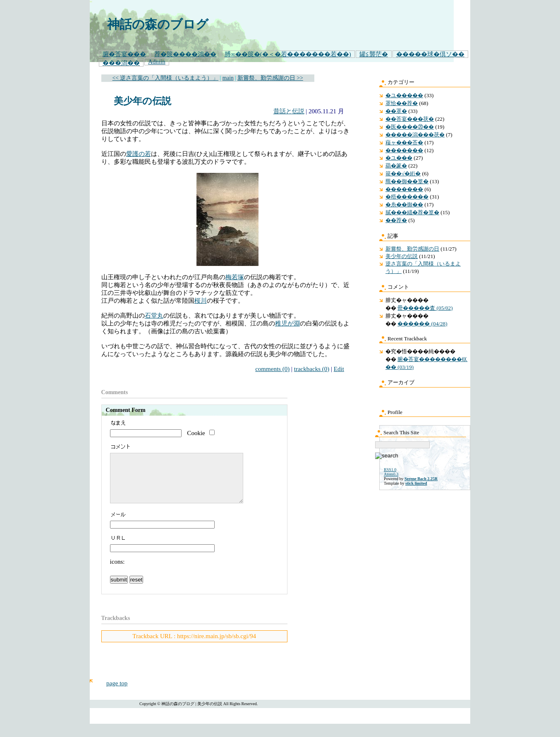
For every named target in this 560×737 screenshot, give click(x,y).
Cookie (196, 433)
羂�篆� (396, 166)
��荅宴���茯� (410, 119)
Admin (157, 62)
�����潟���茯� (415, 135)
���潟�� (121, 63)
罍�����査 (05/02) (425, 308)
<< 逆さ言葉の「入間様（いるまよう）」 (166, 78)
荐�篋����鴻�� (185, 54)
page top (117, 693)
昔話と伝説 (289, 111)
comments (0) (272, 369)
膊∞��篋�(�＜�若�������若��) (288, 54)
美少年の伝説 (142, 101)
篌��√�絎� (403, 173)
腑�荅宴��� (124, 54)
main (228, 78)
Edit (339, 369)
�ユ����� (404, 95)
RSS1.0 (390, 470)
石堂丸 (154, 316)
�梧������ (407, 197)
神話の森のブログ (158, 24)
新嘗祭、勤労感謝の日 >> (270, 78)
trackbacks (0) (312, 369)
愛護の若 (139, 154)
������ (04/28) (422, 324)
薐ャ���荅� (404, 142)
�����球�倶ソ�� (430, 54)
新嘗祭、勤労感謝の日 (412, 249)
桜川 (201, 301)
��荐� (396, 220)
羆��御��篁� (407, 181)
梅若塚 (235, 277)
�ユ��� (399, 158)
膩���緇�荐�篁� (412, 212)
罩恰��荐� (402, 103)
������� (404, 150)
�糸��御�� (404, 205)
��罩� (396, 111)
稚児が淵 (287, 323)
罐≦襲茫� (374, 54)
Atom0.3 (391, 474)
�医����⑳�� (410, 127)
